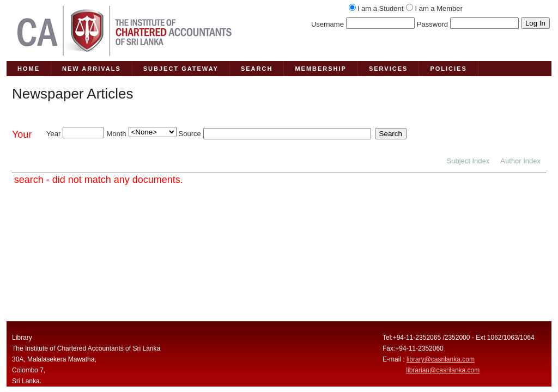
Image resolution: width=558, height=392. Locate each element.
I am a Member (438, 8)
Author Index (520, 161)
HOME (29, 69)
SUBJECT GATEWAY (181, 69)
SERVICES (388, 69)
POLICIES (448, 69)
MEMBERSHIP (321, 69)
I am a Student (381, 8)
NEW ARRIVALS (92, 69)
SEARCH (257, 69)
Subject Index (468, 161)
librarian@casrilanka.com (443, 370)
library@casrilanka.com (441, 359)
